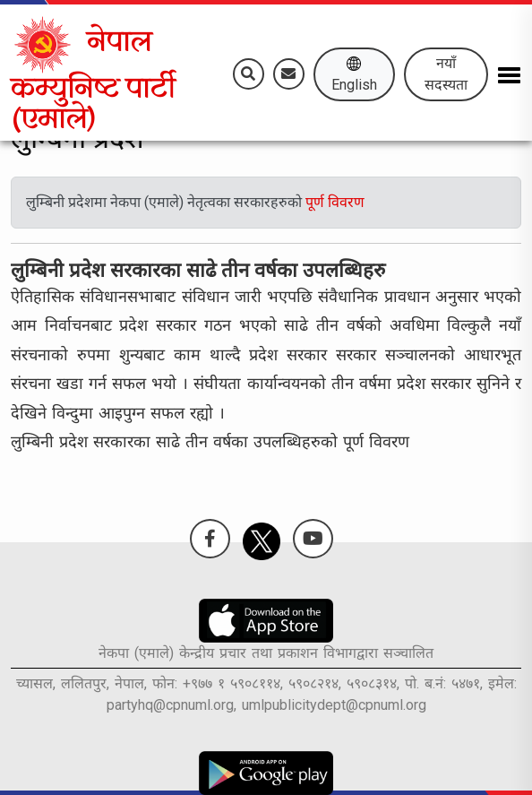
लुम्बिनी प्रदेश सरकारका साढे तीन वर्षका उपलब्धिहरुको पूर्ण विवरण (210, 441)
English (354, 74)
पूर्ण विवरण (335, 202)
